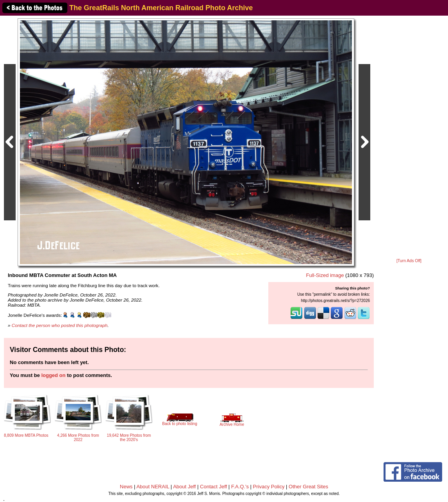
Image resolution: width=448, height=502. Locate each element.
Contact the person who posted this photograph (60, 325)
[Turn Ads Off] (409, 261)
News (126, 487)
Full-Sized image (325, 275)
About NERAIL (153, 487)
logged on (54, 375)
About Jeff (184, 487)
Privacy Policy (269, 487)
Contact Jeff (213, 487)
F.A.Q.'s (240, 487)
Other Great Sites (308, 487)
